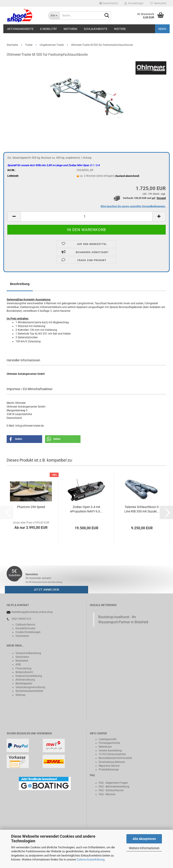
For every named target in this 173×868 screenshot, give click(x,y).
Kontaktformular (26, 628)
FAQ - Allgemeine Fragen (113, 783)
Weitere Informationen (144, 848)
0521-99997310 (21, 619)
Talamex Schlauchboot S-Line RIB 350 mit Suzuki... (142, 509)
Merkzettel (158, 3)
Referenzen (105, 747)
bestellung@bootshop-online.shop (32, 612)
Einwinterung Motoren (112, 762)
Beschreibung (20, 284)
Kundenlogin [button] (134, 3)
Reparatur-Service (109, 766)
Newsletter (22, 661)
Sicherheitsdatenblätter (29, 691)
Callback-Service (25, 625)
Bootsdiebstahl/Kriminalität (115, 758)
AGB (18, 664)
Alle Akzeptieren (144, 839)
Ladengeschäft (108, 739)
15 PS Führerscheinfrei (112, 754)
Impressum (22, 636)
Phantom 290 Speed (31, 507)
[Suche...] (54, 15)
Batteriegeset (23, 683)
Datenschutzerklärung (91, 859)
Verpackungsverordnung (30, 687)
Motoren (70, 29)
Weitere (120, 29)
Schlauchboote (96, 29)
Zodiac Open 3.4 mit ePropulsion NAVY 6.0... (86, 509)
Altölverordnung (25, 680)
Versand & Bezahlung (28, 653)
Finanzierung (23, 668)
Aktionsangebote (20, 29)
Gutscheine (22, 657)
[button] (109, 3)
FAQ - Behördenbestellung (114, 787)
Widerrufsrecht (24, 672)
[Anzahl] (86, 217)
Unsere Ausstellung (110, 751)
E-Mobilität (49, 29)
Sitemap (21, 695)
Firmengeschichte (109, 743)
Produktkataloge (109, 770)
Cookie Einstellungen (28, 632)
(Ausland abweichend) (127, 176)
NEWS (162, 29)
